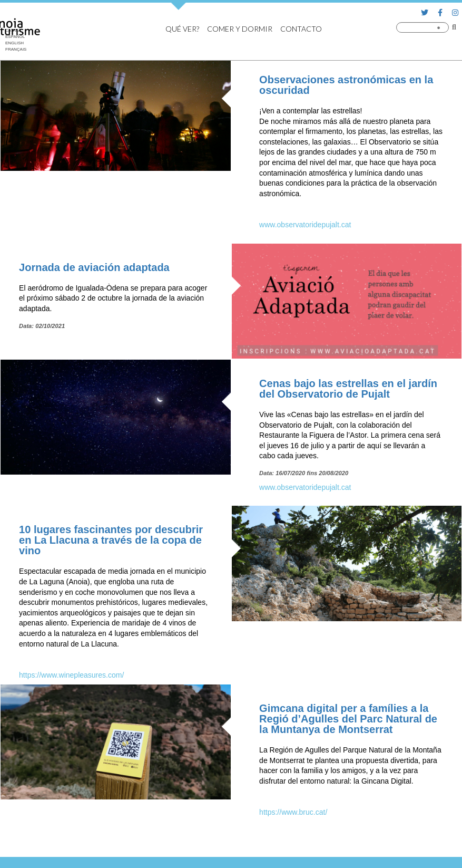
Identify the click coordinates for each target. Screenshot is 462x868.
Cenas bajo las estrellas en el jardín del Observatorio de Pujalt (348, 389)
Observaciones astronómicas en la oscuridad (346, 85)
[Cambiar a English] (16, 43)
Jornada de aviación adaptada (94, 267)
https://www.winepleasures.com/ (71, 675)
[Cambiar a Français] (16, 50)
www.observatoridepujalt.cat (305, 225)
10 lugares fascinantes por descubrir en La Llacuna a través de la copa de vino (111, 540)
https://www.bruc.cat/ (293, 812)
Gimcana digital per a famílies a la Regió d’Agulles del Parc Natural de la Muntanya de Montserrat (348, 719)
